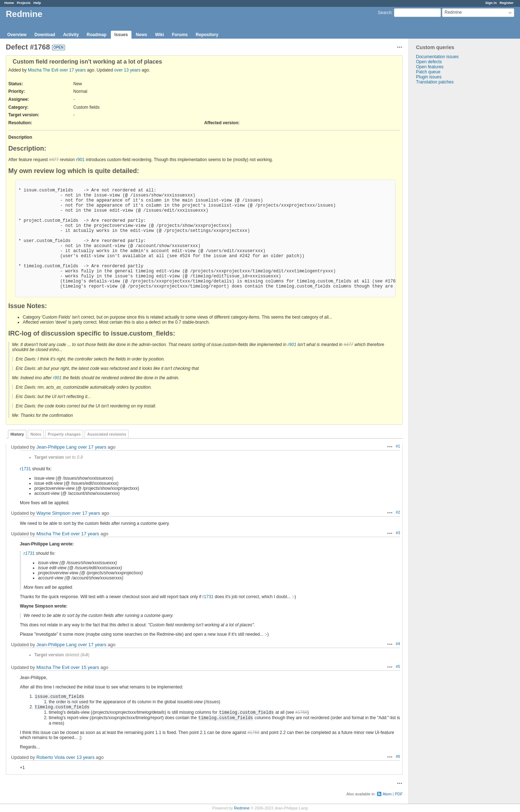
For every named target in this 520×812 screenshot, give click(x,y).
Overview (17, 35)
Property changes (64, 434)
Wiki (159, 35)
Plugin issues (429, 77)
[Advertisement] (445, 198)
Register (507, 3)
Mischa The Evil (43, 70)
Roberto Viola (51, 757)
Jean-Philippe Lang (57, 447)
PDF (399, 794)
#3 (398, 533)
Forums (180, 35)
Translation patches (435, 82)
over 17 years (73, 70)
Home (9, 3)
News (141, 35)
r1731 (25, 469)
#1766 (301, 712)
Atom (387, 794)
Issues (121, 35)
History (17, 434)
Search (385, 13)
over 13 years (127, 70)
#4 (398, 644)
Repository (207, 35)
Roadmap (97, 35)
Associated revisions (107, 434)
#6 (398, 756)
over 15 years (85, 667)
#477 (54, 160)
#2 (398, 512)
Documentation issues (437, 57)
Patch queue (428, 72)
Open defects (429, 62)
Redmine (242, 808)
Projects (24, 3)
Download (45, 35)
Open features (430, 67)
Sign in (491, 3)
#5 (398, 666)
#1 (398, 446)
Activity (71, 35)
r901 (80, 160)
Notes (36, 434)
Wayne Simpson (53, 513)
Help (37, 3)
